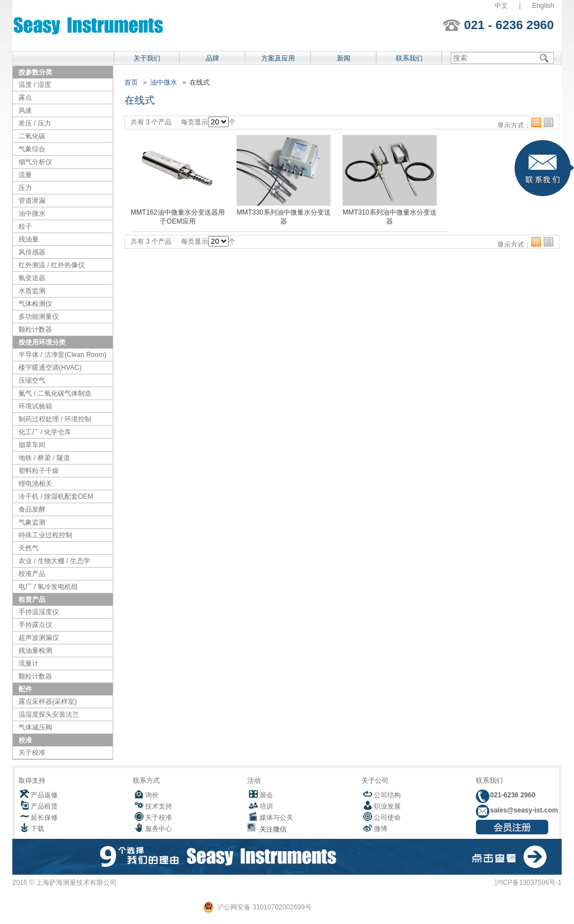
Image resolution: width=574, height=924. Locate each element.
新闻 (344, 58)
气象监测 (32, 522)
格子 (536, 122)
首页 (131, 82)
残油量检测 (35, 651)
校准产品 (32, 574)
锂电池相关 (35, 484)
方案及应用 (278, 58)
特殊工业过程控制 (45, 535)
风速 (25, 110)
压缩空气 (32, 380)
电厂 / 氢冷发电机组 (48, 587)
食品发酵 (32, 509)
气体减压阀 (35, 727)
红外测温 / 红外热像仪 (52, 265)
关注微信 (271, 829)
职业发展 (387, 806)
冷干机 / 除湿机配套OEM (56, 496)
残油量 (29, 239)
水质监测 (32, 291)
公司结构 (387, 795)
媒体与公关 (276, 818)
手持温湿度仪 (39, 612)
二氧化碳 (32, 136)
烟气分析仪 (35, 162)
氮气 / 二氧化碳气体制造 (55, 393)
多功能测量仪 (39, 317)
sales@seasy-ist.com (523, 810)
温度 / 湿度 (35, 85)
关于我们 (147, 58)
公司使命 (387, 818)
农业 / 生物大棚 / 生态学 (54, 561)
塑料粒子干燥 (39, 471)
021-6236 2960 (512, 795)
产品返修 (44, 795)
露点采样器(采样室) (48, 702)
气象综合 (32, 149)
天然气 (29, 548)
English (543, 6)
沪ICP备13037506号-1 (528, 883)
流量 (25, 175)
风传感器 (32, 252)
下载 (38, 829)
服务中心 (159, 829)
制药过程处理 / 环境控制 (55, 419)
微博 (381, 829)
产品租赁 (44, 806)
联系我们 (409, 58)
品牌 (212, 58)
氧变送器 (32, 278)
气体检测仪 (35, 304)
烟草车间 (32, 445)
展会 (266, 795)
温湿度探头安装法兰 (49, 714)
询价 (152, 795)
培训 (266, 806)
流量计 (29, 663)
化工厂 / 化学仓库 (45, 432)
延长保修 (44, 818)
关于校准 (32, 753)
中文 (501, 6)
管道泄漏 (32, 201)
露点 (25, 97)
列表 (548, 122)
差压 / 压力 (35, 123)
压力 (25, 188)
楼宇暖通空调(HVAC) (50, 368)
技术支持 (159, 806)
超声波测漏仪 (39, 638)
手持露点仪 (35, 625)
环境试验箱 (35, 406)
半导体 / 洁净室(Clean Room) (63, 355)
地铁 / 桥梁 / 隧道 (44, 458)
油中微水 (32, 213)
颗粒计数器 (35, 329)
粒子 (25, 226)
